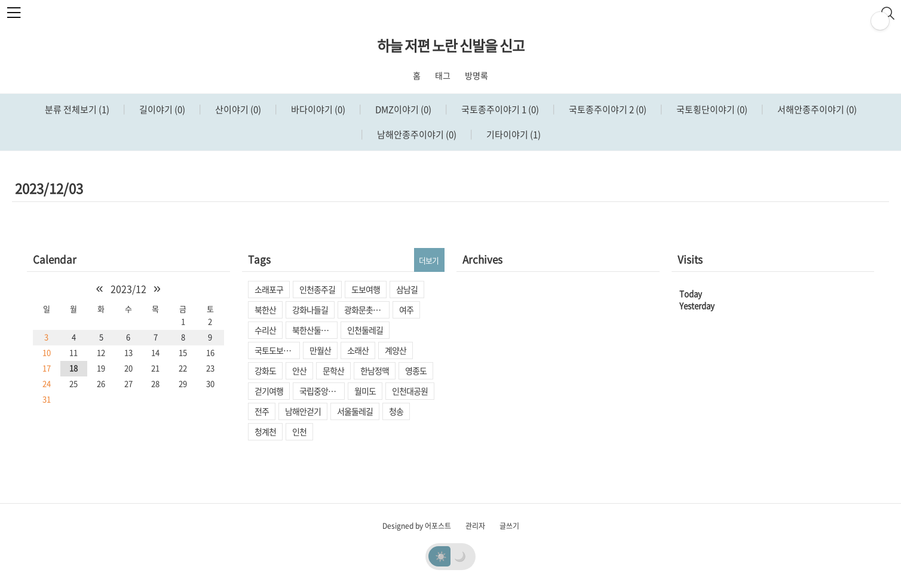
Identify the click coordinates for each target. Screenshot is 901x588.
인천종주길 (317, 289)
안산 (299, 370)
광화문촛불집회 (367, 310)
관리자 (475, 526)
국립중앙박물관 (322, 391)
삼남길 (407, 289)
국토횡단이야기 (711, 109)
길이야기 (161, 109)
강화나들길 (310, 310)
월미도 (365, 391)
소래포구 (269, 289)
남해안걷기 (303, 411)
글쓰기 (509, 526)
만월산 (320, 350)
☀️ (441, 556)
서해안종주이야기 (816, 109)
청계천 (265, 431)
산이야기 (237, 109)
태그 (443, 75)
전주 (262, 411)
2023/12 (128, 289)
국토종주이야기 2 (607, 109)
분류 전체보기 (77, 109)
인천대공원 (410, 391)
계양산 (396, 350)
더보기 (429, 260)
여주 (406, 310)
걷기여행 (269, 391)
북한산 (265, 310)
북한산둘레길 (314, 330)
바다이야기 (317, 109)
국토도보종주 (276, 350)
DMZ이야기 (402, 109)
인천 (299, 431)
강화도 (265, 370)
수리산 (265, 330)
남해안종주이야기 (416, 134)
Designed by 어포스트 (417, 526)
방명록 (476, 75)
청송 (396, 411)
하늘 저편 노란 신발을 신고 (451, 45)
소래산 (358, 350)
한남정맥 (375, 370)
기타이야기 (513, 134)
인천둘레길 (365, 330)
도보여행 (366, 289)
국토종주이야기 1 (499, 109)
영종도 (416, 370)
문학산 (333, 370)
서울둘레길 (355, 411)
